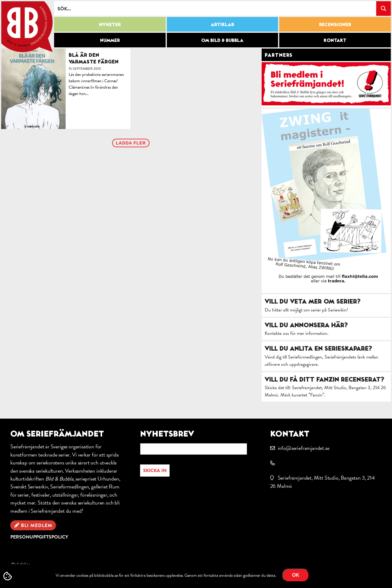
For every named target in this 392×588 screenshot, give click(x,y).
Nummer (110, 40)
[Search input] (215, 8)
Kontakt (335, 40)
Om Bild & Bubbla (222, 40)
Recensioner (335, 24)
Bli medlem (37, 525)
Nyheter (110, 24)
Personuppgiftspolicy (39, 537)
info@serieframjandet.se (304, 448)
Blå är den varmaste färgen (94, 58)
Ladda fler (131, 143)
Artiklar (222, 24)
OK (296, 575)
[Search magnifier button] (383, 8)
